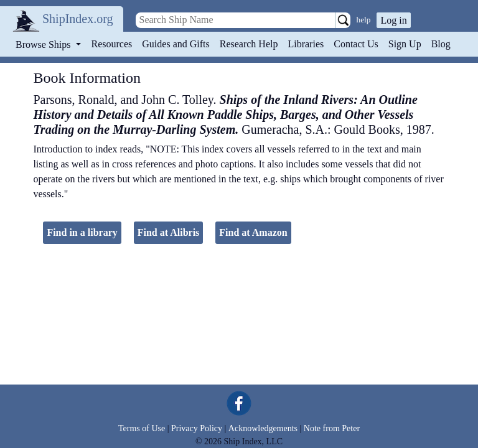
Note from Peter (332, 428)
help (364, 20)
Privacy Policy (197, 428)
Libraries (306, 44)
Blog (441, 44)
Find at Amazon (253, 232)
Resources (112, 44)
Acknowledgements (263, 428)
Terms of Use (142, 428)
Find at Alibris (169, 232)
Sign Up (405, 44)
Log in (393, 20)
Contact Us (356, 44)
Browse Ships (44, 44)
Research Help (249, 44)
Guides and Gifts (176, 44)
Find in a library (82, 232)
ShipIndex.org (78, 19)
